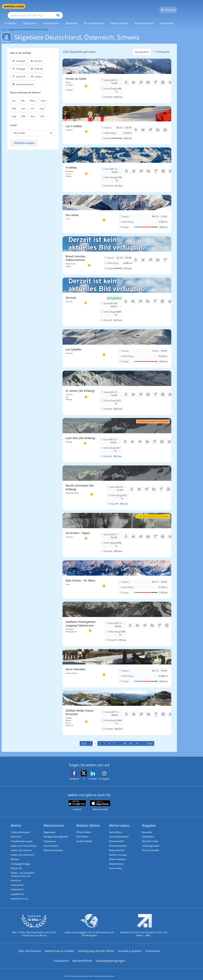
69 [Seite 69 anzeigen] (131, 739)
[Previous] (90, 739)
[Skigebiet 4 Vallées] (117, 165)
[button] (33, 128)
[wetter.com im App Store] (100, 801)
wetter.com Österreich (23, 851)
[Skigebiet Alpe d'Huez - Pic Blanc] (117, 575)
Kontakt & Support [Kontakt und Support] (130, 947)
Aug (42, 104)
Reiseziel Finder (150, 837)
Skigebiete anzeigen (24, 138)
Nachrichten (115, 828)
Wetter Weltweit (118, 855)
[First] (84, 739)
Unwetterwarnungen (22, 837)
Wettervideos (119, 821)
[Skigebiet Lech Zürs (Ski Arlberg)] (117, 436)
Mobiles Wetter (88, 821)
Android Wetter (84, 837)
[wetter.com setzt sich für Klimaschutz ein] (89, 924)
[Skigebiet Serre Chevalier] (117, 664)
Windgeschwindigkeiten (56, 832)
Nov (33, 112)
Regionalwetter (117, 846)
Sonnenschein (51, 842)
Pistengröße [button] (161, 47)
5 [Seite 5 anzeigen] (114, 739)
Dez (42, 112)
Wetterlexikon (116, 860)
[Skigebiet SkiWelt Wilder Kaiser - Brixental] (117, 708)
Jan (14, 96)
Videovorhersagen (20, 828)
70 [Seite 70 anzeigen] (137, 739)
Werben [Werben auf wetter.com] (15, 855)
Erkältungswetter (151, 842)
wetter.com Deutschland (24, 842)
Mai (14, 104)
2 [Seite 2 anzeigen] (100, 739)
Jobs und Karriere (30, 947)
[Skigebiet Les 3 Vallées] (117, 121)
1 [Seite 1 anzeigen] (95, 739)
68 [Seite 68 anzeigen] (125, 739)
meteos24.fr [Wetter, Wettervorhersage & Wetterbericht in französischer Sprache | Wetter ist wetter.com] (17, 881)
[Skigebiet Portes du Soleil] (117, 76)
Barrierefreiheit (82, 957)
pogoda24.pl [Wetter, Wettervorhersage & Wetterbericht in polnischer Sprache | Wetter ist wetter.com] (17, 891)
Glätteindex (148, 832)
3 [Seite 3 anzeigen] (105, 739)
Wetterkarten (54, 821)
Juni (24, 104)
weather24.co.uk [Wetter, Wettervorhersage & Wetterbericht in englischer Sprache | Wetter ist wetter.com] (20, 895)
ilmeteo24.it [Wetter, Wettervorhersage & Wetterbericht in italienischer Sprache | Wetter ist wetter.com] (17, 886)
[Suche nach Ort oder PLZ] (58, 6)
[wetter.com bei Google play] (77, 801)
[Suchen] (82, 6)
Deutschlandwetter (119, 832)
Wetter (16, 821)
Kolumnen (16, 832)
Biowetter (147, 828)
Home (4, 25)
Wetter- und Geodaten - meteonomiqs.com (23, 871)
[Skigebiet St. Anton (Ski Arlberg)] (117, 388)
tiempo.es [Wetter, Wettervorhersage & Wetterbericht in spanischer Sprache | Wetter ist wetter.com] (16, 877)
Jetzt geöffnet (142, 47)
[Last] (149, 739)
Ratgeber (149, 821)
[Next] (142, 739)
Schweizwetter (117, 837)
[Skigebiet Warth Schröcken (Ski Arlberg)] (117, 483)
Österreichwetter (118, 842)
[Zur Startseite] (14, 6)
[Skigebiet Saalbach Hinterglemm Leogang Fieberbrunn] (117, 619)
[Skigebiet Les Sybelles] (117, 344)
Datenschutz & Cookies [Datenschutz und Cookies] (59, 947)
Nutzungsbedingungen (110, 957)
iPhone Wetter (84, 828)
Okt (23, 112)
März (33, 96)
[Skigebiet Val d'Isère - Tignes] (117, 531)
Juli (33, 104)
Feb (23, 96)
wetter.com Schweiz (21, 846)
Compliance (61, 957)
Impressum (153, 947)
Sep (14, 112)
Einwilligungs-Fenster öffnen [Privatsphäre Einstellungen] (96, 947)
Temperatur (50, 837)
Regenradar (50, 828)
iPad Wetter (82, 832)
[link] (11, 19)
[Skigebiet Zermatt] (117, 297)
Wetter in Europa (118, 851)
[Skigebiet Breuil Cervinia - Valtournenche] (117, 251)
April (43, 96)
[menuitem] (11, 19)
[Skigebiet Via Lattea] (117, 210)
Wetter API (16, 865)
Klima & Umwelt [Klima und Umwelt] (150, 846)
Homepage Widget (20, 860)
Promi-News (116, 865)
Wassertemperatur (53, 846)
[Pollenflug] (168, 6)
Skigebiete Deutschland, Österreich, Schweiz (28, 25)
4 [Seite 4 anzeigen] (109, 739)
